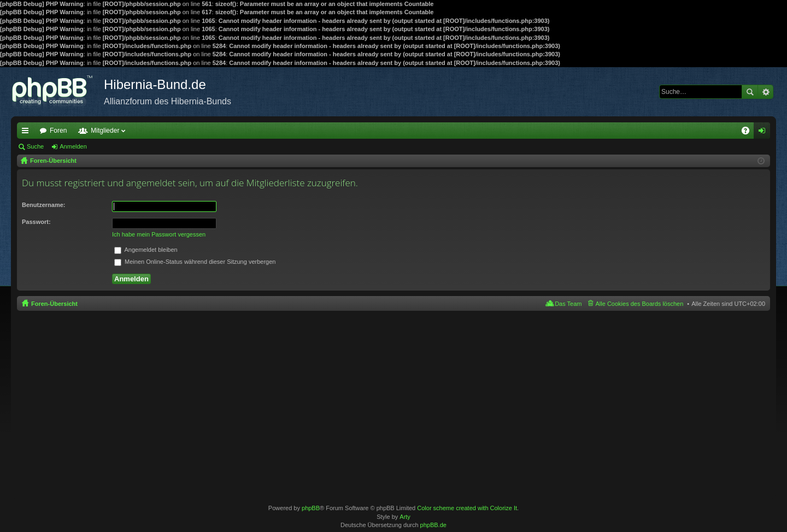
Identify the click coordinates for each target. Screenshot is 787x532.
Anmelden (73, 146)
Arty (405, 517)
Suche (750, 92)
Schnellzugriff (27, 133)
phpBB (311, 508)
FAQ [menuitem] (749, 133)
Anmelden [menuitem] (764, 133)
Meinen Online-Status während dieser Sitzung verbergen (195, 262)
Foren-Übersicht (54, 304)
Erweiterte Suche (765, 92)
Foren (58, 131)
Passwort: (36, 222)
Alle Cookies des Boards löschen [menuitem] (640, 304)
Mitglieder (105, 131)
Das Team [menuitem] (568, 304)
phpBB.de (433, 525)
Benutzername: (43, 205)
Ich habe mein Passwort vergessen (159, 234)
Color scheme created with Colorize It (467, 508)
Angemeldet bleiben (146, 250)
